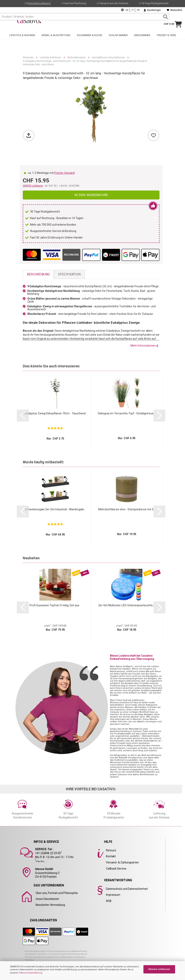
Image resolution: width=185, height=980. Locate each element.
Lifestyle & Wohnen (22, 38)
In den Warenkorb (91, 195)
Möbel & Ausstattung (56, 38)
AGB (109, 901)
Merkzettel (174, 10)
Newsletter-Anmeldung (50, 905)
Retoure (111, 850)
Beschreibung (38, 274)
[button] (23, 416)
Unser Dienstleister (47, 899)
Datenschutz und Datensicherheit (127, 889)
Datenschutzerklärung (31, 973)
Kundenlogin (152, 10)
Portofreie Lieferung (39, 3)
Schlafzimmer (118, 38)
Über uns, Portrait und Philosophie (57, 893)
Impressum (113, 895)
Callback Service (116, 869)
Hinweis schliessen (159, 969)
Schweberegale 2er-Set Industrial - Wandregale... (55, 509)
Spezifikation (69, 274)
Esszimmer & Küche (90, 38)
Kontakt (111, 856)
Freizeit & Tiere (166, 38)
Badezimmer (142, 38)
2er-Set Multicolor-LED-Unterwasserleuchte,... (127, 605)
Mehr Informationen (144, 346)
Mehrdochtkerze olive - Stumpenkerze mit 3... (127, 509)
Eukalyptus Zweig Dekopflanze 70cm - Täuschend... (55, 413)
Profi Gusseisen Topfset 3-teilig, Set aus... (55, 605)
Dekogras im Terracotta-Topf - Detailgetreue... (127, 413)
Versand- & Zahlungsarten (122, 862)
